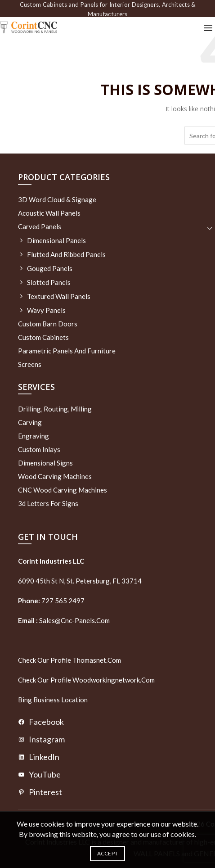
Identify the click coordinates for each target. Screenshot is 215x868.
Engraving (34, 436)
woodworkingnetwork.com (114, 680)
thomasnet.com (97, 660)
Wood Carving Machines (55, 476)
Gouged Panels (50, 268)
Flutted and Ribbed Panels (66, 254)
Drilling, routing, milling (55, 409)
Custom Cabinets (43, 337)
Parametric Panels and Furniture (67, 351)
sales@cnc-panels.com (64, 620)
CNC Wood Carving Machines (63, 490)
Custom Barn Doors (48, 324)
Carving (30, 422)
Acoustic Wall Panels (49, 213)
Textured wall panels (59, 296)
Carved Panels (40, 226)
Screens (30, 364)
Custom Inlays (39, 449)
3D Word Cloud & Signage (57, 199)
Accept (108, 853)
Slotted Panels (49, 282)
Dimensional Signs (45, 463)
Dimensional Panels (56, 240)
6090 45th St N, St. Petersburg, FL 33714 (80, 581)
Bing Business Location (53, 700)
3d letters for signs (48, 503)
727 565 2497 (62, 601)
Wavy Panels (46, 310)
